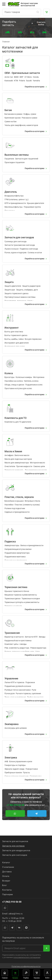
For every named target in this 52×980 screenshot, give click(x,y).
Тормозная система (16, 587)
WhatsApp (5, 908)
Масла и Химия (13, 451)
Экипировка (12, 724)
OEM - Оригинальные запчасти (22, 73)
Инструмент (12, 328)
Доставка (7, 872)
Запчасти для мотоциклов (15, 841)
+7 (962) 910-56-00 (12, 902)
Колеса (9, 373)
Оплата (6, 876)
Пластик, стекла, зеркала (19, 497)
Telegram (12, 928)
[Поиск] (38, 12)
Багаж (8, 110)
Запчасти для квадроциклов (16, 850)
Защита (9, 282)
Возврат (6, 881)
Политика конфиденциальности (26, 967)
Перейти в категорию (36, 87)
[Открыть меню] (4, 4)
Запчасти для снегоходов (19, 238)
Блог (4, 885)
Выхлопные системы (17, 155)
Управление (11, 678)
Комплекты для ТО (16, 418)
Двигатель (11, 192)
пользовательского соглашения (27, 958)
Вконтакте (19, 928)
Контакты (7, 890)
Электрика (11, 758)
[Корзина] (47, 12)
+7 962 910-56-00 (15, 805)
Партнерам (7, 894)
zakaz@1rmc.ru (16, 914)
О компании (8, 867)
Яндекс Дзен (26, 928)
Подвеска (10, 541)
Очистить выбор (38, 23)
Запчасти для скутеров (13, 846)
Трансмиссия (12, 633)
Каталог (6, 863)
